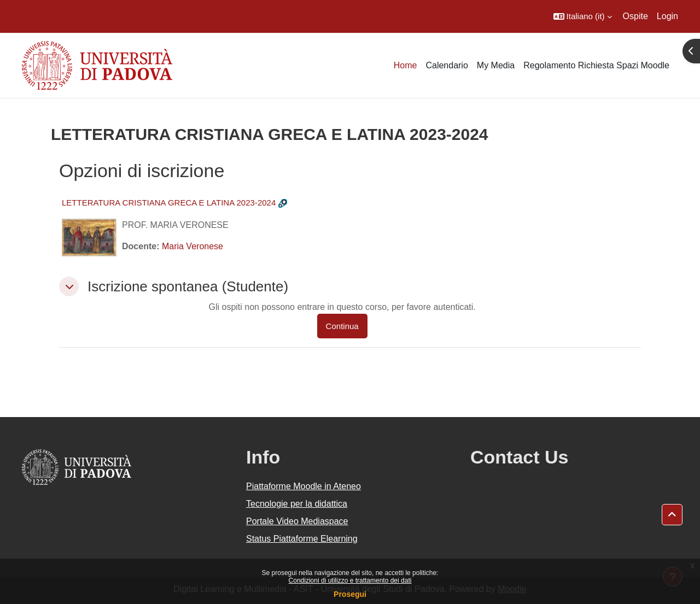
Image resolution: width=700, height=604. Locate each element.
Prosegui (350, 594)
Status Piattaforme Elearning (302, 539)
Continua (342, 326)
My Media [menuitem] (496, 65)
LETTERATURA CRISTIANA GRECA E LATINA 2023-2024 (169, 203)
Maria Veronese (192, 246)
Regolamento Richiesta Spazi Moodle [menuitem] (596, 65)
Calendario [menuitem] (447, 65)
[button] (583, 16)
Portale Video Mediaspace (297, 521)
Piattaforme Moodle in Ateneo (304, 486)
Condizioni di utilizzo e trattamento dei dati (350, 580)
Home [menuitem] (406, 65)
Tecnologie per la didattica (297, 504)
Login (667, 16)
